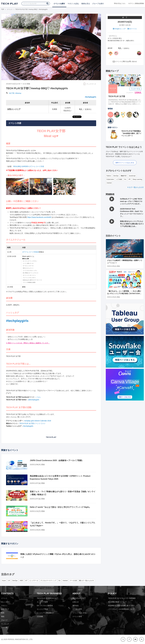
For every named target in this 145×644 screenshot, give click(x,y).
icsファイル (132, 29)
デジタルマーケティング (48, 581)
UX (9, 581)
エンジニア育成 (42, 609)
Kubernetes (110, 179)
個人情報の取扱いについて (117, 602)
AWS (21, 581)
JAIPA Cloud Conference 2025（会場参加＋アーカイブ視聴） (57, 460)
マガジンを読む (73, 4)
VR (129, 179)
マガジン (4, 606)
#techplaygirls (91, 97)
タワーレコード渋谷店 (31, 252)
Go (125, 179)
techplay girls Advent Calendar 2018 (38, 421)
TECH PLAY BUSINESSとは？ (47, 598)
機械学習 (124, 176)
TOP (3, 9)
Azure (4, 581)
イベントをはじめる (79, 613)
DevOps (116, 176)
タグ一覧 (4, 627)
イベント (10, 9)
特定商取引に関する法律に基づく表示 (121, 606)
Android (109, 183)
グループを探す (98, 4)
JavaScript (132, 176)
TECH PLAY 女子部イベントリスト (32, 423)
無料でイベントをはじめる (125, 163)
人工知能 (119, 179)
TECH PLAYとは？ (79, 598)
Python (109, 176)
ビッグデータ (34, 581)
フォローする (135, 89)
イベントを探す (59, 4)
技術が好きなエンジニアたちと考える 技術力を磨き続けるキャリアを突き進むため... (132, 224)
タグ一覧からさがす (136, 187)
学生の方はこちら (120, 3)
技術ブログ (5, 609)
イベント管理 (77, 617)
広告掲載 (40, 617)
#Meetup (18, 93)
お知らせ (76, 602)
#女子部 (12, 93)
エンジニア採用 (42, 602)
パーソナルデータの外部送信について (121, 609)
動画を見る (86, 4)
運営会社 (76, 606)
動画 (3, 613)
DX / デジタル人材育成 (45, 606)
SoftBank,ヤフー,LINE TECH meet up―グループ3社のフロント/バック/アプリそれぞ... (131, 201)
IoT (26, 581)
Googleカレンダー (120, 29)
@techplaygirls (34, 400)
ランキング (5, 624)
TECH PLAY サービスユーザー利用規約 (122, 598)
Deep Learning (137, 179)
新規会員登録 (140, 3)
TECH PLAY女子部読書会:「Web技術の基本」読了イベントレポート (131, 133)
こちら (38, 397)
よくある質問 (77, 609)
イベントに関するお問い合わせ (126, 61)
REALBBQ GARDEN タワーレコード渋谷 (29, 166)
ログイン (131, 3)
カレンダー (5, 602)
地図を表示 (130, 41)
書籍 (3, 617)
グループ (4, 620)
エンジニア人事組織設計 (45, 613)
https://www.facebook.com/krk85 (39, 217)
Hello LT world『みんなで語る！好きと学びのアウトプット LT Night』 (60, 507)
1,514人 (138, 92)
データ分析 (73, 581)
